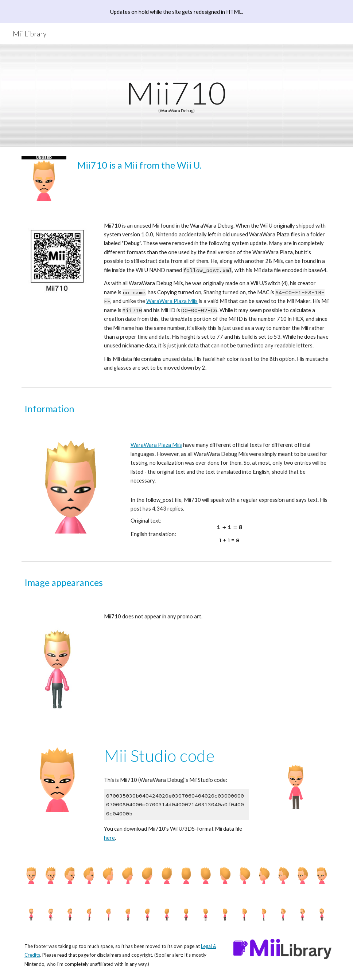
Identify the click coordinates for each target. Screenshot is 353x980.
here (109, 838)
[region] (176, 12)
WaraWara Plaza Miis (172, 301)
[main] (177, 95)
